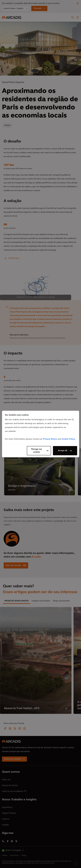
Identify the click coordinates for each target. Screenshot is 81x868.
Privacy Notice (50, 439)
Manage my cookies (36, 451)
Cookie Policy (68, 439)
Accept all (63, 451)
